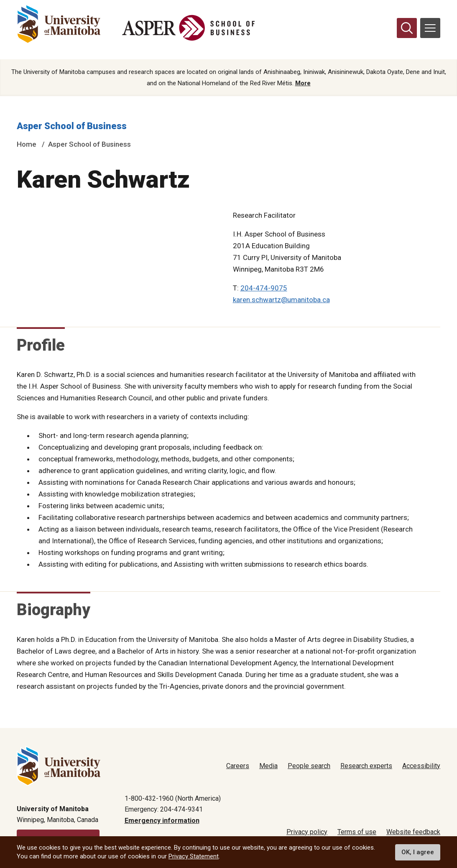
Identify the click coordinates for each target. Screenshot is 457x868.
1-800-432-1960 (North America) (173, 798)
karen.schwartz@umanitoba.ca (281, 300)
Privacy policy (307, 832)
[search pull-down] (407, 28)
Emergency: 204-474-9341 (164, 809)
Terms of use (357, 832)
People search (309, 766)
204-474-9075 (264, 288)
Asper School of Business (72, 126)
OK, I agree (418, 852)
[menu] (430, 28)
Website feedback (413, 832)
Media (268, 766)
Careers (238, 766)
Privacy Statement (194, 856)
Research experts (366, 766)
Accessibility (421, 766)
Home (27, 145)
